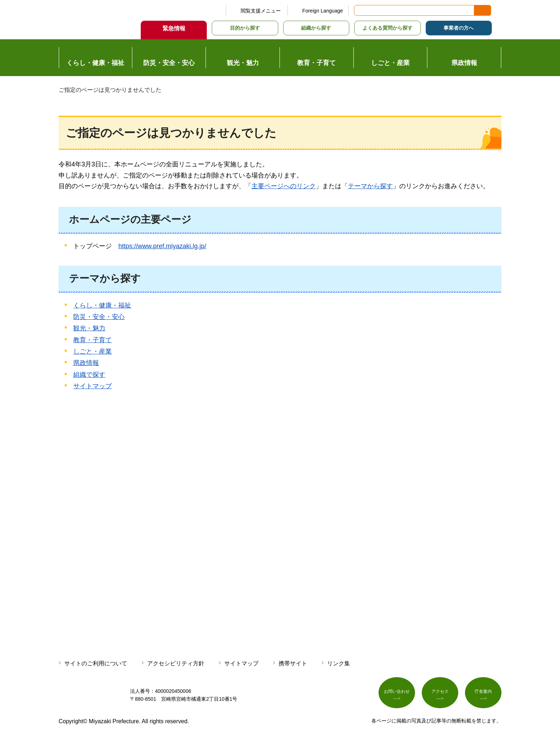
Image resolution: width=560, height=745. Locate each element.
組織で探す (89, 375)
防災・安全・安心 (99, 317)
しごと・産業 (92, 351)
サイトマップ (92, 386)
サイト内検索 (360, 10)
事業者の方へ (459, 28)
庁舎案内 (483, 694)
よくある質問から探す (387, 28)
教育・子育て (92, 340)
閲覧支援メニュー (261, 11)
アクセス (440, 694)
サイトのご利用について (96, 663)
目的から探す (245, 28)
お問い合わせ (397, 694)
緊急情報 (174, 28)
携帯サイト (293, 663)
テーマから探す (370, 186)
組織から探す (316, 28)
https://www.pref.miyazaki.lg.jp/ (162, 246)
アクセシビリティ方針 (176, 663)
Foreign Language (322, 11)
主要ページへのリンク (284, 186)
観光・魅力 (89, 328)
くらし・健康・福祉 (102, 305)
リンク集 (339, 663)
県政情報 (86, 363)
